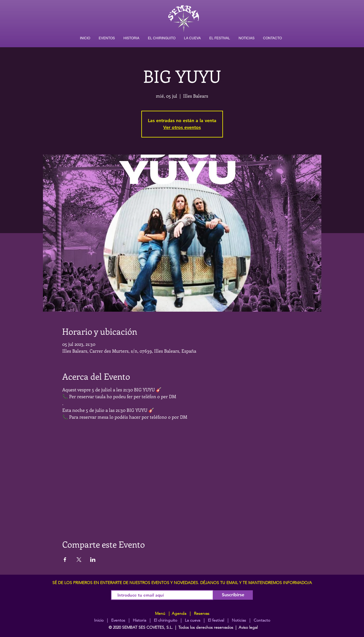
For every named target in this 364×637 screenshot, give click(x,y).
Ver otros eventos (182, 127)
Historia (139, 620)
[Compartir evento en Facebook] (65, 560)
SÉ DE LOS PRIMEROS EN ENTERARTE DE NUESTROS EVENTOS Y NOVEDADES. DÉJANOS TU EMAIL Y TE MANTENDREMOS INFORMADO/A (182, 583)
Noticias (239, 620)
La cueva (193, 620)
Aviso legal (248, 627)
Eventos (118, 620)
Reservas (202, 613)
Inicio (99, 620)
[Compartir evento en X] (79, 560)
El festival (216, 620)
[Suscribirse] (233, 595)
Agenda (178, 613)
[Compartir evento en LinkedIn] (93, 560)
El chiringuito (166, 620)
